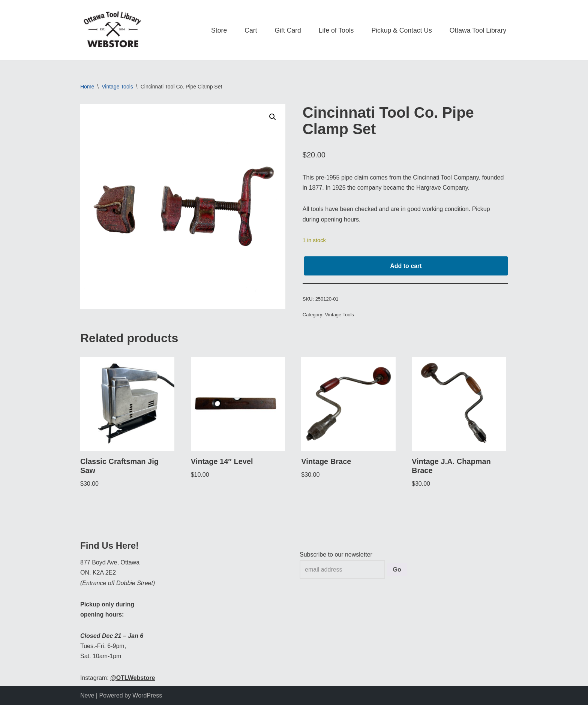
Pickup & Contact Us (401, 30)
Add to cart (406, 266)
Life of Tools (336, 30)
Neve (87, 695)
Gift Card (288, 30)
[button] (273, 117)
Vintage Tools (117, 87)
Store (219, 30)
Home (87, 87)
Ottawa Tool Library (478, 30)
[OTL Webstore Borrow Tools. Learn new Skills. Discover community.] (112, 30)
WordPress (147, 695)
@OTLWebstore (133, 678)
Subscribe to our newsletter (336, 555)
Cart (251, 30)
